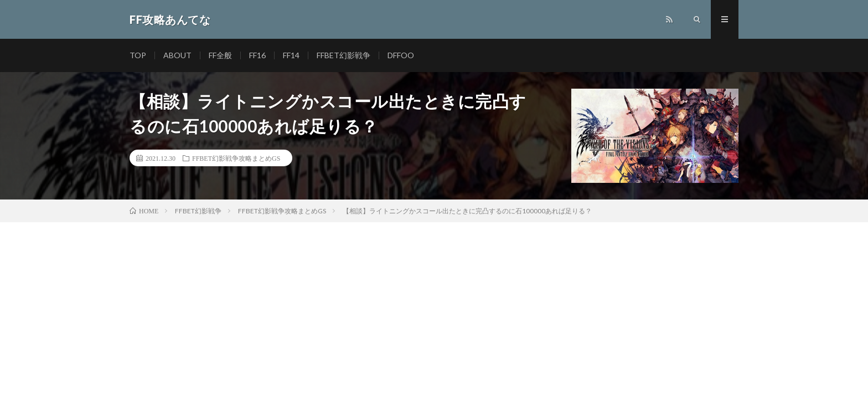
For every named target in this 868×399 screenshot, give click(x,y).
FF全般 (220, 55)
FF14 (291, 55)
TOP (138, 55)
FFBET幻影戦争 (343, 55)
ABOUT (177, 55)
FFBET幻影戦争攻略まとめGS (236, 158)
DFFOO (401, 55)
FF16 (257, 55)
